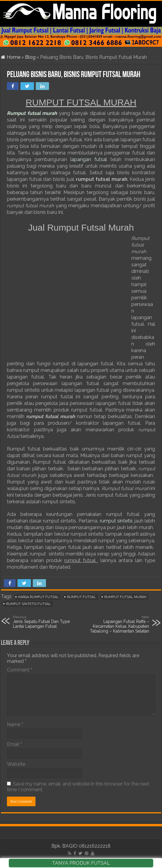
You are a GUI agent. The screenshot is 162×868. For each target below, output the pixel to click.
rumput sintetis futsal (28, 604)
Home (11, 57)
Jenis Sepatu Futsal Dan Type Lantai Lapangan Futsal (44, 622)
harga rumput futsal (38, 597)
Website (16, 764)
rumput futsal (81, 597)
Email (14, 744)
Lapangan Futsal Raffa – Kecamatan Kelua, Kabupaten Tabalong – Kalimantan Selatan (118, 624)
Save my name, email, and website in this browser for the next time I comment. (78, 787)
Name (15, 724)
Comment (20, 670)
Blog (30, 57)
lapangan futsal (89, 159)
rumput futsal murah (125, 597)
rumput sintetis (117, 521)
